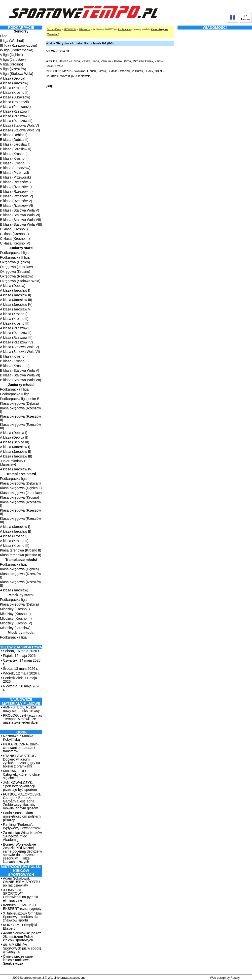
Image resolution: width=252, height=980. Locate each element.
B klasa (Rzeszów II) (16, 187)
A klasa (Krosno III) (15, 323)
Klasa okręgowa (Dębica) (19, 403)
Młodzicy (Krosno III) (16, 618)
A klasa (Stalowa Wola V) (19, 125)
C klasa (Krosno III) (15, 239)
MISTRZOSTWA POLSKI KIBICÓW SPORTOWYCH (21, 871)
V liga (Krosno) (12, 64)
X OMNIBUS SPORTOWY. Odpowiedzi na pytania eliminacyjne (21, 895)
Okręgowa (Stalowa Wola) (20, 281)
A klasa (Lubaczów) (15, 97)
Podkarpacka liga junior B (20, 399)
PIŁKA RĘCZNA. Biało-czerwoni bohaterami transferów (21, 748)
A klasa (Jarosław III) (16, 300)
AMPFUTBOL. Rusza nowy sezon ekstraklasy (21, 709)
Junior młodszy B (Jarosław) (13, 463)
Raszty (235, 978)
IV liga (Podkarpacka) (17, 50)
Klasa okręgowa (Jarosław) (21, 493)
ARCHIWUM (70, 29)
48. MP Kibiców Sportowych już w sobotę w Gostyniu (22, 948)
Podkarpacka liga (13, 479)
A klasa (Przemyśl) (14, 102)
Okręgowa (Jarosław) (16, 267)
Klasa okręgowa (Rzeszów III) (20, 426)
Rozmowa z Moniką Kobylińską (18, 738)
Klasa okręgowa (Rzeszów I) (20, 410)
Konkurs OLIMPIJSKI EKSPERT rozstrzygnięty (22, 907)
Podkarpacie (124, 29)
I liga (4, 36)
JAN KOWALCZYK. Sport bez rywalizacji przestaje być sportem (20, 786)
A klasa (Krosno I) (14, 88)
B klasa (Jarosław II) (16, 149)
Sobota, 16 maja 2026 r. (21, 651)
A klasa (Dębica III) (15, 442)
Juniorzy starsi (21, 248)
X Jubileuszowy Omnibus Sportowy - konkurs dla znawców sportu (22, 917)
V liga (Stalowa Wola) (17, 74)
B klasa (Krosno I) (14, 154)
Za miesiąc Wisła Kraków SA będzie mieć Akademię (22, 836)
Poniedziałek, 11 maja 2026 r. (20, 680)
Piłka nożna (85, 29)
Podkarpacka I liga (14, 253)
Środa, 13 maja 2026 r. (21, 669)
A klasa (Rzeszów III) (16, 121)
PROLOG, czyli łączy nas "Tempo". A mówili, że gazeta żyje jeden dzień (22, 719)
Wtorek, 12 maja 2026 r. (21, 673)
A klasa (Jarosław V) (16, 309)
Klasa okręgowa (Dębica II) (21, 488)
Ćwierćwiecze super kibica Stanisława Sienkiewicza (18, 960)
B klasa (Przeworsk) (15, 177)
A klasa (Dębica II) (14, 437)
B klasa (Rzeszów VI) (17, 206)
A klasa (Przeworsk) (15, 107)
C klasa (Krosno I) (14, 229)
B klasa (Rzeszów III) (16, 191)
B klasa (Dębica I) (14, 135)
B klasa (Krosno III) (15, 163)
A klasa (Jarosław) (14, 83)
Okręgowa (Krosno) (15, 272)
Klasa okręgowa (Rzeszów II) (20, 418)
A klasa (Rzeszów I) (15, 111)
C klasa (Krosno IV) (15, 243)
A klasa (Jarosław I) (15, 290)
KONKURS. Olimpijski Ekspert (20, 927)
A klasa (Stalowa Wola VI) (20, 130)
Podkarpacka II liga (15, 257)
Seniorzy (21, 31)
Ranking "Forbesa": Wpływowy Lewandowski (22, 826)
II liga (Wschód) (12, 41)
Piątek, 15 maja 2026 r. (21, 656)
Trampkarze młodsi (21, 560)
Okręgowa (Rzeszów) (17, 276)
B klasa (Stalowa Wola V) (20, 210)
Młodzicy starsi (21, 595)
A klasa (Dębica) (13, 78)
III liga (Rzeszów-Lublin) (18, 45)
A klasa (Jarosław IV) (16, 305)
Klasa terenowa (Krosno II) (21, 550)
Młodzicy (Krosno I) (15, 609)
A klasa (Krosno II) (14, 92)
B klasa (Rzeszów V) (16, 201)
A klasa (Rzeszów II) (16, 116)
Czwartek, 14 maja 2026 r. (22, 662)
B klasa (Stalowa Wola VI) (20, 215)
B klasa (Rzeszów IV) (17, 196)
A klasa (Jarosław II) (16, 295)
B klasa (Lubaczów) (15, 168)
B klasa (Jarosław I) (15, 144)
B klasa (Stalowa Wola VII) (20, 220)
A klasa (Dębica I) (14, 433)
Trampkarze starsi (21, 474)
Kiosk (21, 732)
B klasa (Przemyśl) (15, 173)
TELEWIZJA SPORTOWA (21, 647)
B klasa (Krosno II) (14, 158)
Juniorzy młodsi (21, 385)
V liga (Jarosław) (13, 60)
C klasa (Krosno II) (14, 234)
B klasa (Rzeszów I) (15, 182)
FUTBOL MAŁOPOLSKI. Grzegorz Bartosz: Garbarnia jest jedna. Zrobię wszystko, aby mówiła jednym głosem (22, 801)
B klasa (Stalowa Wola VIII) (21, 224)
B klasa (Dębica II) (14, 140)
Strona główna (54, 29)
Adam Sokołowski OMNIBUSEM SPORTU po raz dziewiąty (21, 882)
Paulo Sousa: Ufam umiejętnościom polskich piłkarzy (22, 816)
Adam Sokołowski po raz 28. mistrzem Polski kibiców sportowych (22, 937)
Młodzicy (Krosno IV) (16, 623)
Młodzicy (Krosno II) (15, 614)
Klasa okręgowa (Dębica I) (20, 483)
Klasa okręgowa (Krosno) (19, 497)
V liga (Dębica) (11, 55)
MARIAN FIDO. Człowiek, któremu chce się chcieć (21, 774)
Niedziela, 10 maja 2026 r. (22, 688)
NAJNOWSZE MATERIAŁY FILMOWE (21, 702)
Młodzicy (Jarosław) (15, 628)
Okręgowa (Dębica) (15, 262)
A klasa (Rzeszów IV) (16, 342)
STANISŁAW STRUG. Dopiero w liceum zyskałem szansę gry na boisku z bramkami (21, 761)
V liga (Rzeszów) (13, 69)
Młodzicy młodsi (21, 633)
